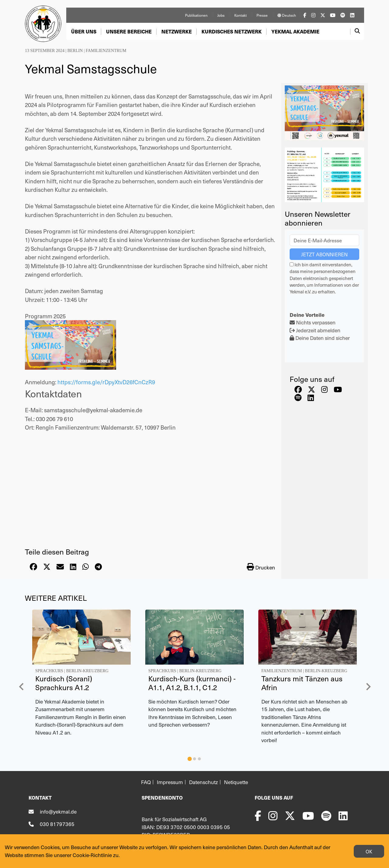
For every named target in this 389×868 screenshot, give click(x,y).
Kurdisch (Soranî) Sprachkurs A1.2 (64, 683)
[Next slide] (368, 687)
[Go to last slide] (22, 687)
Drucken (261, 567)
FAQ (146, 782)
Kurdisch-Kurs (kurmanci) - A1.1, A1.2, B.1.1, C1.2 (192, 683)
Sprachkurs (49, 671)
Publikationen (196, 15)
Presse (262, 15)
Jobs (221, 15)
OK (369, 851)
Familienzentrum (106, 51)
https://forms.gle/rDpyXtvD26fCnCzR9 (106, 382)
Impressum (170, 782)
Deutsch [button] (287, 15)
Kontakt (241, 15)
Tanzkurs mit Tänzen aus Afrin (302, 683)
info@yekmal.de (58, 811)
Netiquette (236, 782)
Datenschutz (203, 782)
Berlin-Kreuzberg (87, 671)
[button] (84, 31)
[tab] (190, 759)
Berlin (75, 51)
